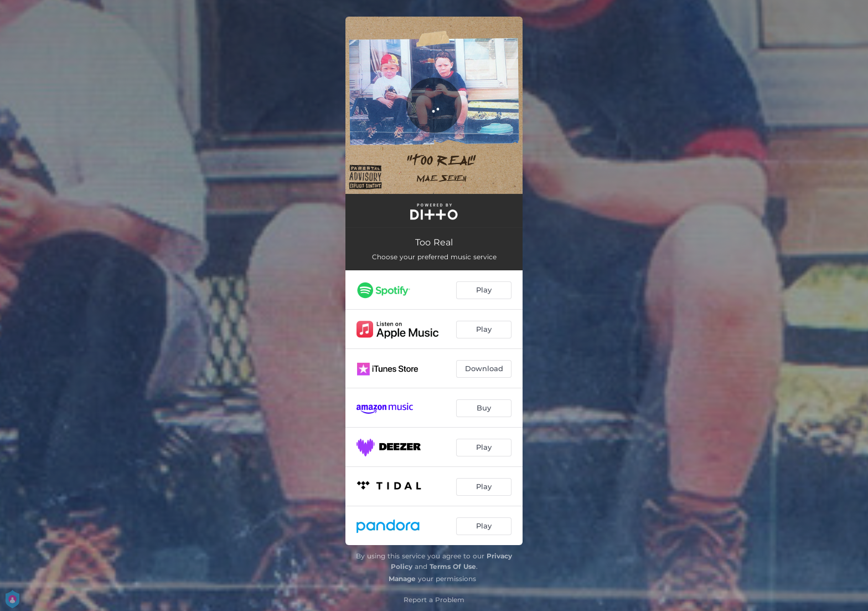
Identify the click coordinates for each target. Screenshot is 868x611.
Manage (402, 579)
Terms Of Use (453, 566)
